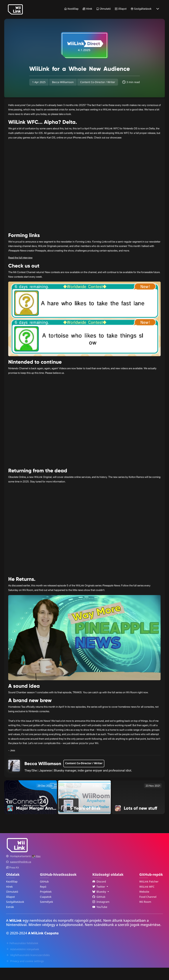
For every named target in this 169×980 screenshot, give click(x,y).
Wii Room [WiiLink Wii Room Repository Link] (145, 914)
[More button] (158, 9)
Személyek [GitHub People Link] (46, 914)
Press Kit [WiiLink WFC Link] (12, 880)
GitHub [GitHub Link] (44, 894)
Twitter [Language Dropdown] (99, 899)
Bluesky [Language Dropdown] (100, 904)
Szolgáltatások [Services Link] (141, 9)
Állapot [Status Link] (121, 9)
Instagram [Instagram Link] (101, 914)
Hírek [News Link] (87, 9)
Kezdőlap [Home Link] (71, 9)
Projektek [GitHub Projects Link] (46, 904)
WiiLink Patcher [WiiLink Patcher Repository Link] (149, 894)
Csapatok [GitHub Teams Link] (46, 909)
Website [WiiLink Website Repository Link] (144, 904)
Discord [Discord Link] (99, 894)
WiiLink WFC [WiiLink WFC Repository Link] (147, 899)
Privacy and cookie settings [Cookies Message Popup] (25, 973)
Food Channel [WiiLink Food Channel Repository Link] (148, 909)
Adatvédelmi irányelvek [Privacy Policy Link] (23, 962)
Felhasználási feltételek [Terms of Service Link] (22, 955)
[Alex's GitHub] (36, 868)
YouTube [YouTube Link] (100, 919)
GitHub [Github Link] (99, 909)
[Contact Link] (21, 874)
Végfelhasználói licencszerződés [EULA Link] (28, 967)
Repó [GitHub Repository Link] (43, 899)
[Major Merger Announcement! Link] (31, 809)
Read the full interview (20, 270)
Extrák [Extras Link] (10, 919)
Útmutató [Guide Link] (103, 9)
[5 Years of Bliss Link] (84, 809)
